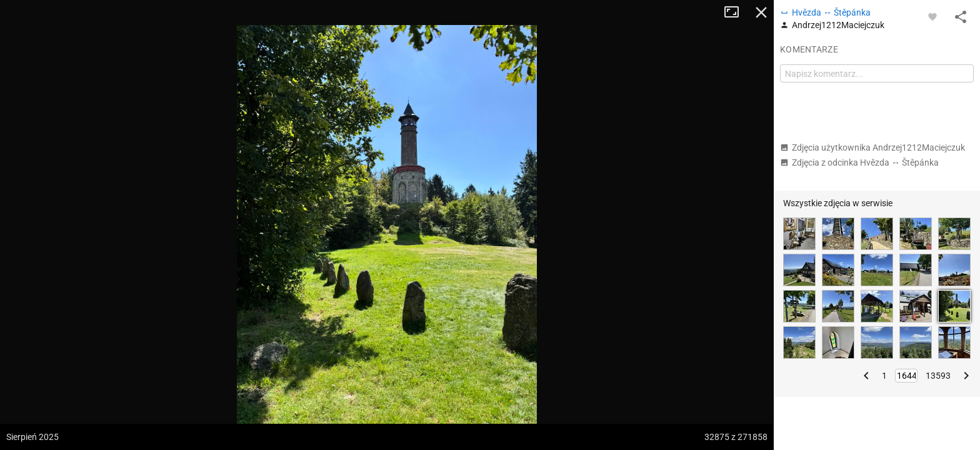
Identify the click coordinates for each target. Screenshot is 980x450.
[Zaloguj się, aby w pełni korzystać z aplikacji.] (932, 16)
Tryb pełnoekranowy (736, 12)
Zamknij (761, 12)
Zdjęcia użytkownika (872, 147)
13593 (938, 376)
